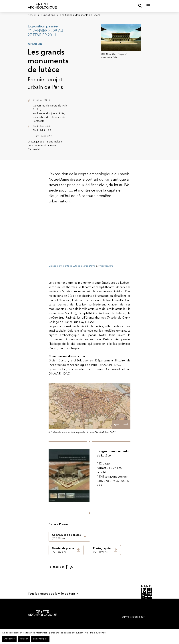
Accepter (9, 639)
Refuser (24, 639)
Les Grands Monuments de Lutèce (80, 15)
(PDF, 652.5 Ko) (63, 550)
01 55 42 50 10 (42, 100)
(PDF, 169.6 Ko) (102, 550)
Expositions (48, 15)
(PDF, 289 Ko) (66, 536)
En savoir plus (40, 639)
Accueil (32, 15)
